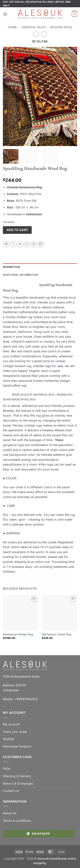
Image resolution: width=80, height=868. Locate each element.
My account (11, 724)
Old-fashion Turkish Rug (56, 634)
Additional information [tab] (21, 275)
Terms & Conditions (17, 821)
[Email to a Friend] (27, 244)
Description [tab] (11, 267)
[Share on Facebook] (13, 244)
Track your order (15, 732)
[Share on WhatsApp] (6, 244)
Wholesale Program (17, 746)
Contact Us (11, 791)
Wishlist (8, 739)
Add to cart (17, 230)
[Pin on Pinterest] (34, 244)
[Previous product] (44, 34)
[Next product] (36, 34)
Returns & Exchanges (18, 783)
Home (12, 27)
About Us (10, 813)
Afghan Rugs (61, 27)
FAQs (6, 769)
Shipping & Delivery (17, 776)
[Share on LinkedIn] (41, 244)
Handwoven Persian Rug (18, 634)
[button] (5, 14)
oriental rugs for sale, (48, 366)
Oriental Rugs (34, 27)
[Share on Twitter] (20, 244)
